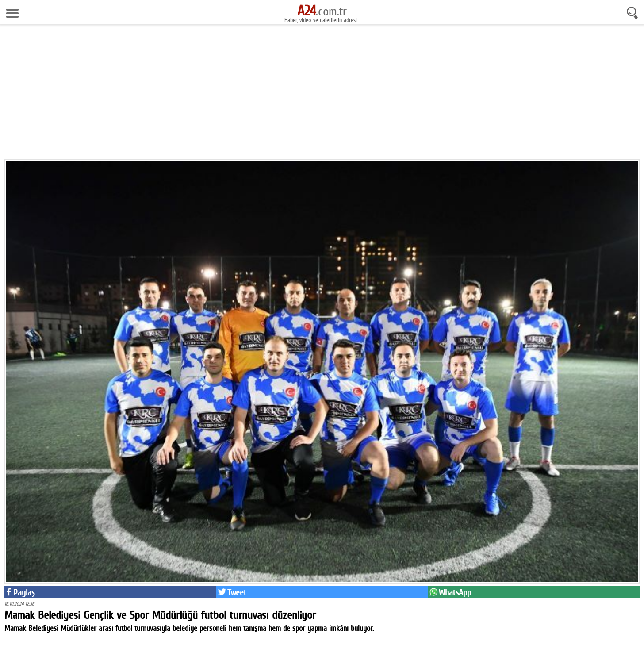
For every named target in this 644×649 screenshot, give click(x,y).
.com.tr (322, 11)
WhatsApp (455, 592)
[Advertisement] (322, 95)
